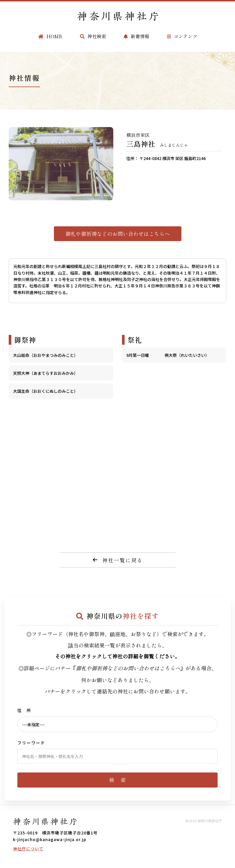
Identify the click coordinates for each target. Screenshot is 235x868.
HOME (50, 36)
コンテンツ (182, 36)
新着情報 (136, 36)
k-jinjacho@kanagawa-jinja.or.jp (50, 839)
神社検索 (93, 36)
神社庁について (28, 849)
